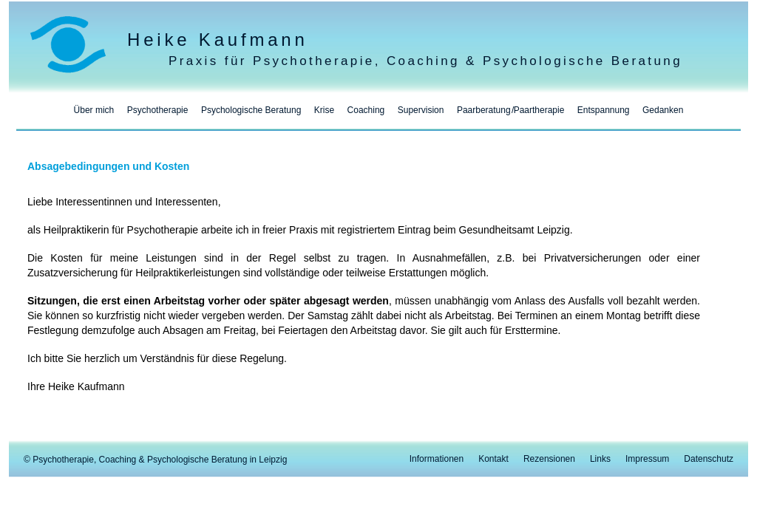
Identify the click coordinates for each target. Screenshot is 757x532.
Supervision (421, 110)
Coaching (366, 110)
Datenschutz (709, 459)
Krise (324, 110)
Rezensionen (549, 459)
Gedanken (663, 110)
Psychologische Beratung (251, 110)
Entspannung (604, 110)
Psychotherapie (158, 110)
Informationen (437, 459)
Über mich (94, 110)
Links (600, 459)
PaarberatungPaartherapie (510, 110)
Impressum (647, 459)
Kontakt (493, 459)
